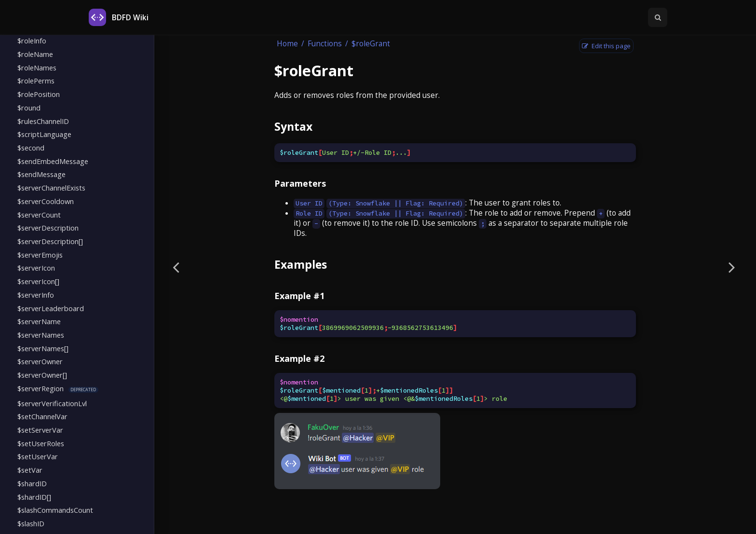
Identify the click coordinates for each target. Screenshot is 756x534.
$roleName (35, 54)
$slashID (31, 523)
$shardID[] (34, 497)
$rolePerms (36, 81)
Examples (301, 264)
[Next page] (732, 267)
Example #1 (299, 296)
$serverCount (39, 215)
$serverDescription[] (50, 241)
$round (29, 108)
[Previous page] (176, 267)
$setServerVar (40, 430)
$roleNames (37, 68)
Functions (325, 44)
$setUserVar (38, 456)
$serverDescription (48, 228)
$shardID (32, 483)
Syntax (293, 126)
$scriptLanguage (44, 134)
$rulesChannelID (43, 121)
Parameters (300, 183)
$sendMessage (41, 174)
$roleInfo (32, 41)
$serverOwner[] (42, 375)
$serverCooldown (46, 201)
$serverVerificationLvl (52, 403)
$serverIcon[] (38, 281)
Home (287, 44)
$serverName (39, 321)
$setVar (30, 470)
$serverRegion (40, 388)
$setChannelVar (42, 416)
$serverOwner (40, 361)
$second (31, 148)
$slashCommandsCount (55, 510)
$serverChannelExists (51, 188)
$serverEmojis (40, 255)
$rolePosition (39, 94)
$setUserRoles (41, 443)
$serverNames (41, 335)
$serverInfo (36, 295)
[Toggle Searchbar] (658, 17)
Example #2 (299, 358)
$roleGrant (371, 44)
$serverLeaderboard (51, 308)
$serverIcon (36, 268)
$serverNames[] (43, 348)
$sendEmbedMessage (53, 161)
